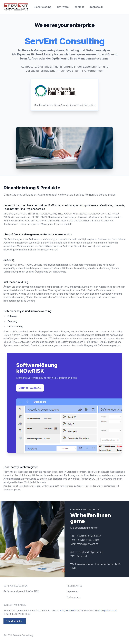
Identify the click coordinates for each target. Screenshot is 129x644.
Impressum (97, 7)
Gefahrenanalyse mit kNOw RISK (21, 591)
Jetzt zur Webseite (30, 388)
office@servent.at (87, 544)
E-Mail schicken (15, 621)
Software (63, 7)
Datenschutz (74, 597)
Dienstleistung (42, 7)
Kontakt (79, 7)
